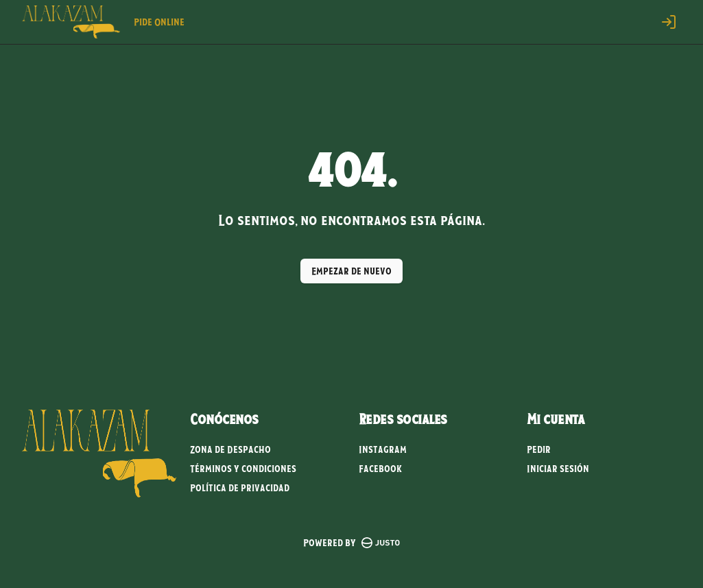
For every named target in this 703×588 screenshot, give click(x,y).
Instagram (383, 449)
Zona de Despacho (230, 449)
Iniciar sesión (558, 469)
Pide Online (159, 22)
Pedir (539, 449)
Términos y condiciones (243, 469)
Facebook (380, 469)
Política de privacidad (240, 488)
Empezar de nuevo (351, 271)
